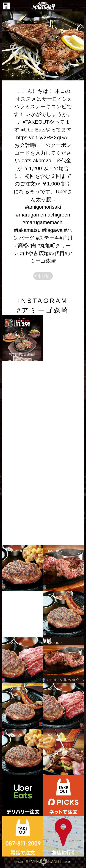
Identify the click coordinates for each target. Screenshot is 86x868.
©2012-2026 (43, 862)
